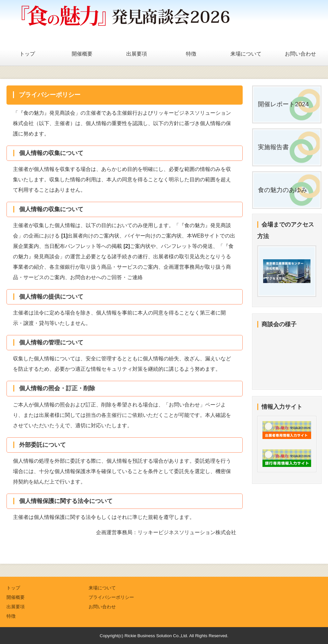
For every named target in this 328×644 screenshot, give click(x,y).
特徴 (191, 54)
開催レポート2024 (283, 104)
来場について (246, 54)
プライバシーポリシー (111, 597)
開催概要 (82, 54)
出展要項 (137, 54)
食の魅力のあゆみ (283, 190)
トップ (27, 54)
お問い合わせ (300, 54)
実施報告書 (273, 147)
